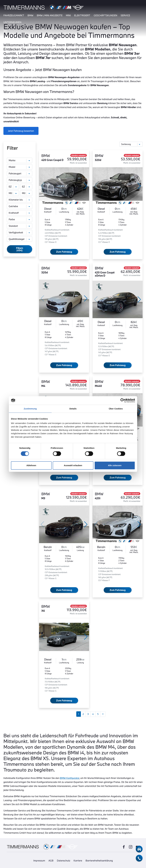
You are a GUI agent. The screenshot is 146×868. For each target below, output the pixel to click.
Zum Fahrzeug (64, 252)
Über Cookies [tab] (116, 409)
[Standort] (20, 226)
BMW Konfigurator (70, 778)
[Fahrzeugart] (20, 173)
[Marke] (20, 160)
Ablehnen (31, 465)
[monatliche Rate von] (13, 193)
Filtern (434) (20, 249)
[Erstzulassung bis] (26, 187)
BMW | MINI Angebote (50, 15)
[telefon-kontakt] (139, 858)
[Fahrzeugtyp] (20, 180)
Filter (12, 148)
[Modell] (20, 167)
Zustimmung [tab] (30, 409)
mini (68, 15)
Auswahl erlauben (73, 465)
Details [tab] (73, 409)
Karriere (78, 861)
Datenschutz (64, 861)
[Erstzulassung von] (13, 187)
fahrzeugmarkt (14, 15)
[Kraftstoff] (20, 213)
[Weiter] (103, 714)
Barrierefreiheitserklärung (99, 861)
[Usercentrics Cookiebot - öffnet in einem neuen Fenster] (123, 400)
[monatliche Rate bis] (26, 193)
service (125, 15)
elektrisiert (82, 15)
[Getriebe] (20, 206)
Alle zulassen (115, 465)
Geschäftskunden (105, 15)
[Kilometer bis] (20, 200)
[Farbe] (20, 219)
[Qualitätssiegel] (20, 239)
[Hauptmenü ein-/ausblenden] (5, 31)
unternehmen (12, 22)
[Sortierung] (131, 144)
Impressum (39, 861)
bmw (30, 15)
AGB (51, 861)
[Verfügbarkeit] (20, 233)
